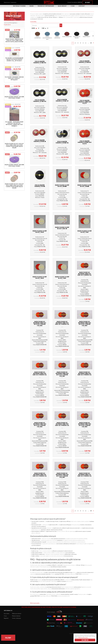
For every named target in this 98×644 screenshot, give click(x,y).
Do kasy (88, 2)
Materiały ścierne (19, 6)
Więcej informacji (83, 638)
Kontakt (82, 6)
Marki (32, 6)
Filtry (8, 638)
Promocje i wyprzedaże (46, 6)
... (88, 43)
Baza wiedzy (62, 6)
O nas (73, 6)
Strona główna (13, 23)
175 (91, 43)
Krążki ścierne (7, 25)
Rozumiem (85, 640)
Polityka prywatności (17, 614)
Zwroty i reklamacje (16, 618)
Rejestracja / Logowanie (10, 2)
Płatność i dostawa (16, 616)
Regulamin (6, 618)
